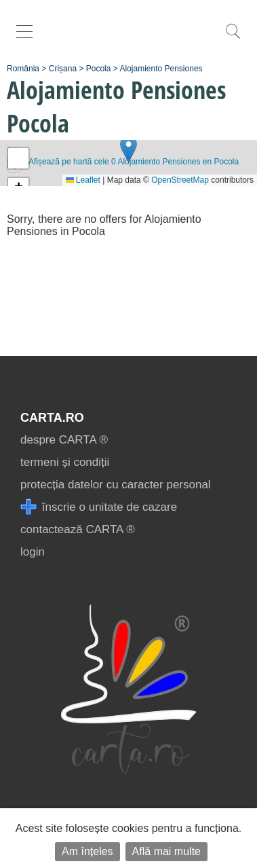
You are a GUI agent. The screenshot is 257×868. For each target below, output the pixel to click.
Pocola (99, 69)
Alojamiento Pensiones (161, 69)
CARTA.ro (52, 418)
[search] (233, 38)
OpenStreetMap (180, 180)
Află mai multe (166, 851)
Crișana (63, 69)
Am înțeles (87, 851)
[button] (128, 149)
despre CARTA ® (64, 440)
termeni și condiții (65, 462)
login (33, 552)
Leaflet (83, 180)
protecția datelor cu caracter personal (116, 485)
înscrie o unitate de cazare (99, 507)
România (23, 69)
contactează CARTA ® (78, 529)
